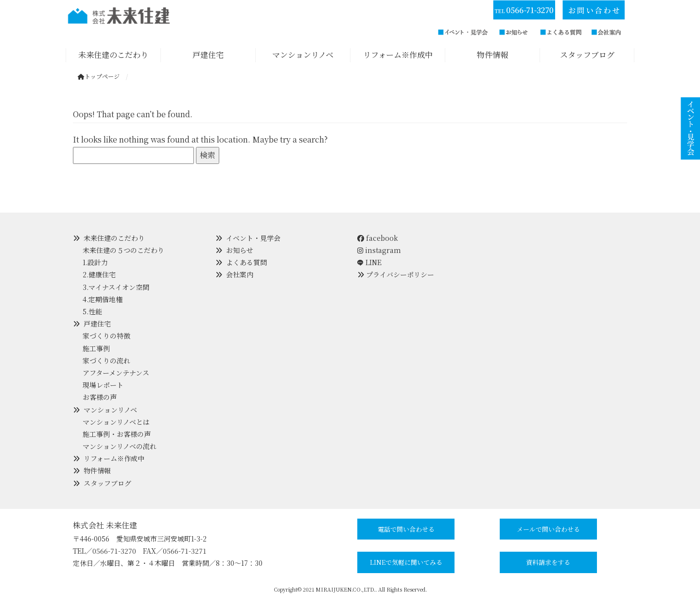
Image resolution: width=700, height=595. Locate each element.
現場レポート (103, 385)
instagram (379, 250)
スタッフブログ (107, 483)
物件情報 (97, 470)
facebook (378, 238)
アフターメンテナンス (116, 373)
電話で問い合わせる (406, 529)
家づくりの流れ (106, 361)
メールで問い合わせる (548, 529)
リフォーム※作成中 (114, 458)
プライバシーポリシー (400, 274)
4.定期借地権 (103, 299)
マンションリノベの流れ (120, 446)
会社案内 (240, 274)
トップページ (99, 76)
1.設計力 (95, 262)
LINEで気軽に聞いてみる (406, 562)
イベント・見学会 (253, 238)
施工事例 (96, 348)
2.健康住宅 (99, 274)
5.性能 (92, 311)
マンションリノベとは (116, 422)
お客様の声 (100, 397)
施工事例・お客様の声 (117, 434)
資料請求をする (548, 562)
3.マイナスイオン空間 (116, 287)
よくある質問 (246, 262)
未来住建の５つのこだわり (123, 250)
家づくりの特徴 (106, 336)
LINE (374, 262)
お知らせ (240, 250)
